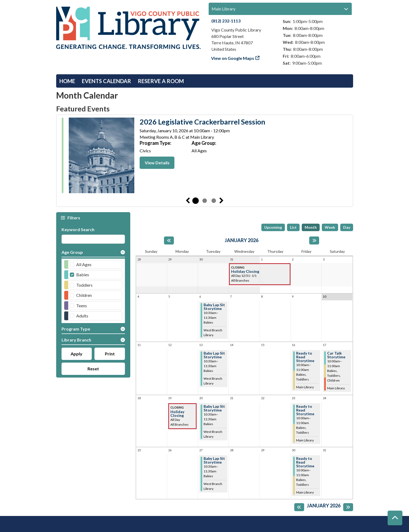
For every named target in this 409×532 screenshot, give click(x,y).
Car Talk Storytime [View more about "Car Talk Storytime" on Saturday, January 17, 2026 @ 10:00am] (336, 355)
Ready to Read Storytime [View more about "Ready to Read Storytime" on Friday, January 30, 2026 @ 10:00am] (305, 462)
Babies (83, 275)
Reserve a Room (161, 81)
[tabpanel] (205, 156)
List (293, 227)
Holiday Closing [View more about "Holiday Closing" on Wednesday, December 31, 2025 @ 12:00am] (245, 271)
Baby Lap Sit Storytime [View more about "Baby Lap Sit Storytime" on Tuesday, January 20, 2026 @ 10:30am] (214, 408)
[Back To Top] (395, 518)
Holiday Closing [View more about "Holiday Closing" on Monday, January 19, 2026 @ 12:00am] (177, 414)
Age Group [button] (72, 252)
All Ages (84, 264)
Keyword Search (78, 229)
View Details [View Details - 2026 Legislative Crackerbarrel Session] (157, 163)
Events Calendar (106, 81)
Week (330, 227)
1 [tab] (196, 201)
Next (221, 201)
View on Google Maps (233, 58)
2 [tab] (205, 201)
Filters (73, 218)
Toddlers (84, 285)
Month (311, 227)
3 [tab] (214, 201)
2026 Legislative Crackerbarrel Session (202, 122)
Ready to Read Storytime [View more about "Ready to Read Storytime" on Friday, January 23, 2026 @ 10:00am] (305, 410)
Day (347, 227)
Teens (82, 306)
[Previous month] (169, 240)
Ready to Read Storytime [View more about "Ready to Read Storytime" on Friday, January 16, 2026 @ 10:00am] (305, 357)
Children (84, 295)
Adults (82, 316)
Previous (188, 201)
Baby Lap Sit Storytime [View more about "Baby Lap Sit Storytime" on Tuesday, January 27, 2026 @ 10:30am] (214, 460)
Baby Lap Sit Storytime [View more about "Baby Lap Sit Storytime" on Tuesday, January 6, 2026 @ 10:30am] (214, 307)
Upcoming (273, 227)
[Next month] (314, 240)
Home (67, 81)
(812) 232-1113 (226, 21)
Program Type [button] (76, 329)
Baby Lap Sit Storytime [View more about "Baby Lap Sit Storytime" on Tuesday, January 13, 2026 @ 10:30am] (214, 355)
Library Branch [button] (76, 340)
